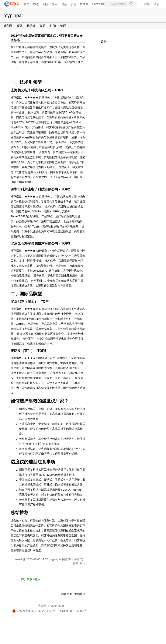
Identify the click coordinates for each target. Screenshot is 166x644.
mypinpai (13, 15)
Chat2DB (98, 4)
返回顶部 (80, 594)
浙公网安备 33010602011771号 (34, 611)
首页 (19, 26)
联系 (43, 26)
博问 (55, 4)
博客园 (8, 26)
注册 (147, 4)
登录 (156, 4)
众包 (73, 4)
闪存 (64, 4)
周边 (36, 4)
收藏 (76, 563)
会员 (27, 4)
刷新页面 (67, 594)
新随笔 (31, 26)
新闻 (45, 4)
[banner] (11, 4)
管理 (63, 26)
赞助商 (84, 4)
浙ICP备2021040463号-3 (74, 611)
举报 (83, 563)
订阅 (53, 26)
